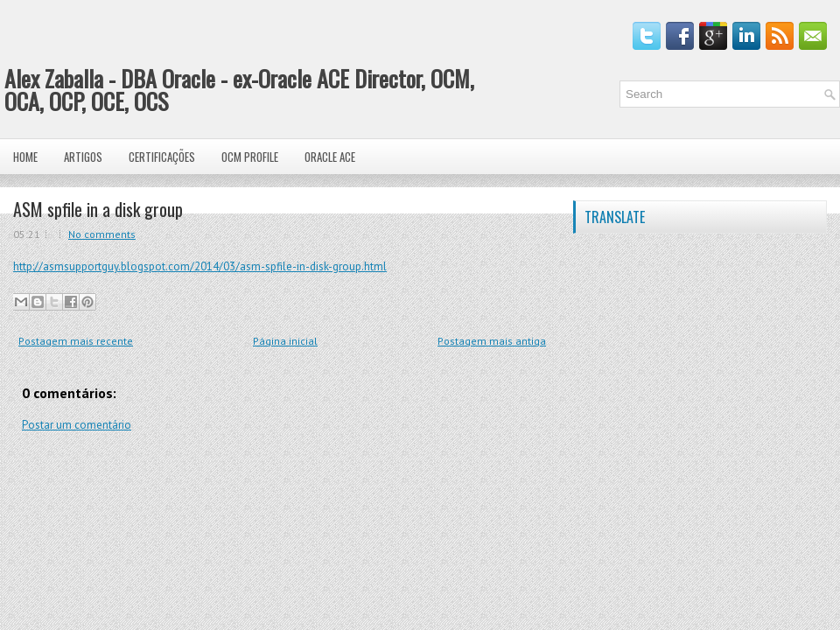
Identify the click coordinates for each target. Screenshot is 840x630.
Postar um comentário (77, 425)
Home (25, 157)
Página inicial (285, 341)
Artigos (83, 157)
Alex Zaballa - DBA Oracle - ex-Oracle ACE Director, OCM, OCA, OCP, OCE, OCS (239, 90)
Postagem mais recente (76, 341)
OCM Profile (250, 157)
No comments (102, 234)
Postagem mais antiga (492, 341)
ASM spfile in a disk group (98, 209)
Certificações (162, 157)
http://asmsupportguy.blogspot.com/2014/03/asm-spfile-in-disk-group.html (200, 266)
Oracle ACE (330, 157)
